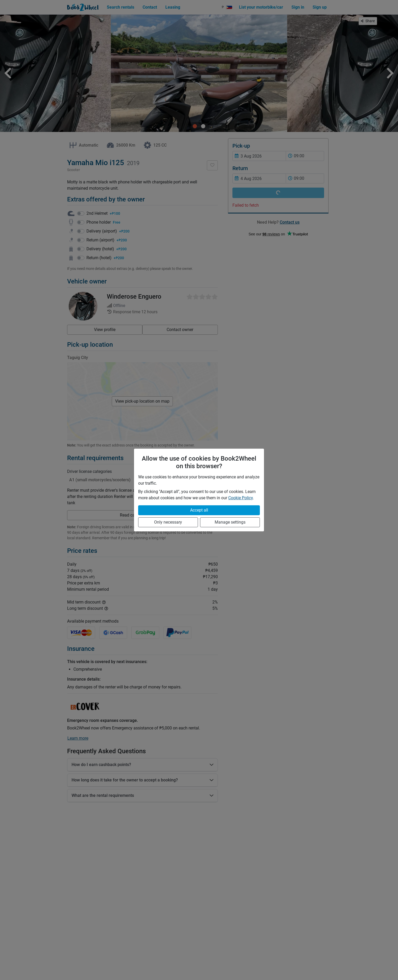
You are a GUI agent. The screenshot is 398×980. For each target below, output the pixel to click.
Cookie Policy (241, 498)
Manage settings (230, 522)
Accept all (199, 510)
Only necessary (168, 522)
